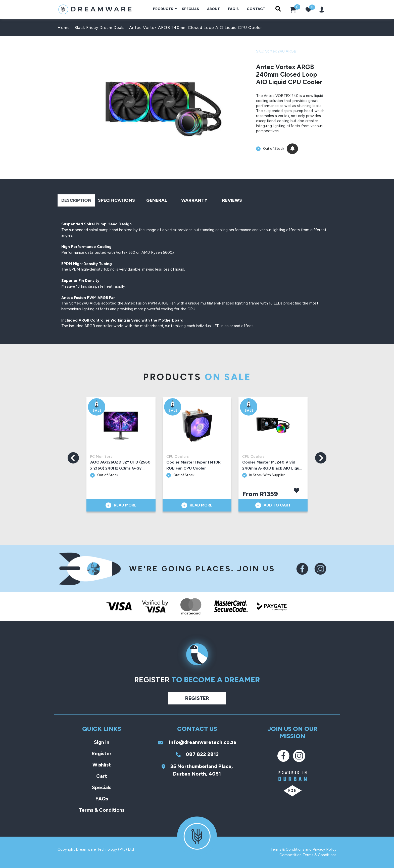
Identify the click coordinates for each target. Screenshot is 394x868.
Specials (190, 9)
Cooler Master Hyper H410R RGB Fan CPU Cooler (193, 465)
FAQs (102, 799)
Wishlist (102, 765)
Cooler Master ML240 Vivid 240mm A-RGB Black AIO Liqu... (272, 465)
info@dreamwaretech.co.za (197, 742)
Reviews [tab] (232, 200)
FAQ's (233, 9)
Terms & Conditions (102, 810)
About (213, 9)
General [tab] (157, 200)
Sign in (102, 742)
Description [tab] (76, 200)
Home (64, 28)
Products (163, 9)
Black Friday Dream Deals (100, 28)
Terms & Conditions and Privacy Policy (303, 849)
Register (197, 698)
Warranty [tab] (194, 200)
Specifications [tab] (116, 200)
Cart (102, 776)
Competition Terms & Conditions (308, 855)
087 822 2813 (197, 754)
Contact (256, 9)
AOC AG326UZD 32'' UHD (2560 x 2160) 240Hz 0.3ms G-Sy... (120, 465)
